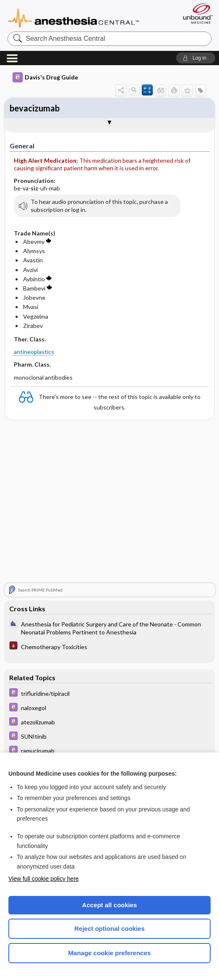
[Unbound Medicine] (195, 13)
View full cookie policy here (44, 879)
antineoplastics (34, 352)
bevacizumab (35, 108)
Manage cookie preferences (110, 953)
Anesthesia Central (74, 17)
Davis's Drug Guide (45, 77)
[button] (196, 58)
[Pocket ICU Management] (109, 647)
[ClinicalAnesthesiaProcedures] (109, 628)
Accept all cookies (110, 905)
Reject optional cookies (109, 928)
